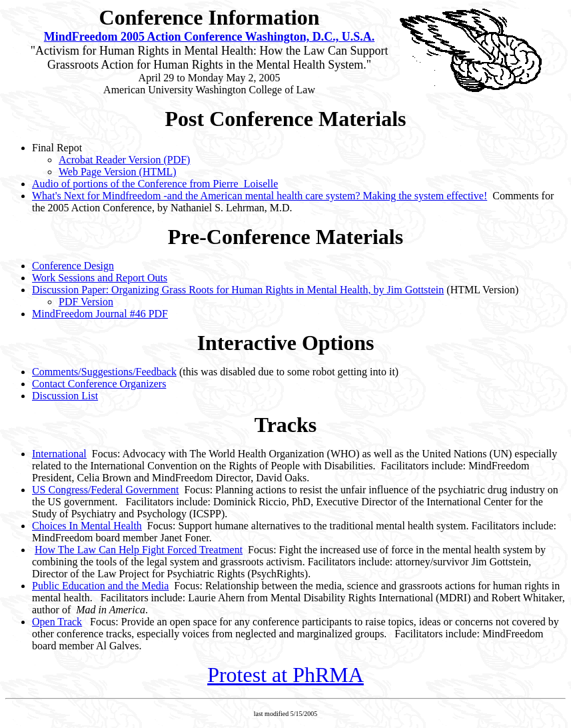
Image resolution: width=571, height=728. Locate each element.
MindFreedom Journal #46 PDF (100, 314)
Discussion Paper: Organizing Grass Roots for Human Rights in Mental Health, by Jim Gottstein (238, 290)
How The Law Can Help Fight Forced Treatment (139, 550)
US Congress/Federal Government (105, 490)
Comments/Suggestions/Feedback (104, 372)
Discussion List (65, 396)
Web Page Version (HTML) (118, 172)
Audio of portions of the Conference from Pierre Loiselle (155, 184)
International (59, 454)
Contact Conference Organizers (99, 384)
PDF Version (86, 302)
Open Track (57, 622)
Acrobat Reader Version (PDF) (124, 160)
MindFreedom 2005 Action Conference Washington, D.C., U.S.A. (210, 37)
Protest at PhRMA (285, 675)
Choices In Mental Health (87, 526)
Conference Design (73, 266)
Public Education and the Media (100, 586)
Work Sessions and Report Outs (100, 278)
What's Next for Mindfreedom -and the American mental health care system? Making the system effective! (260, 196)
